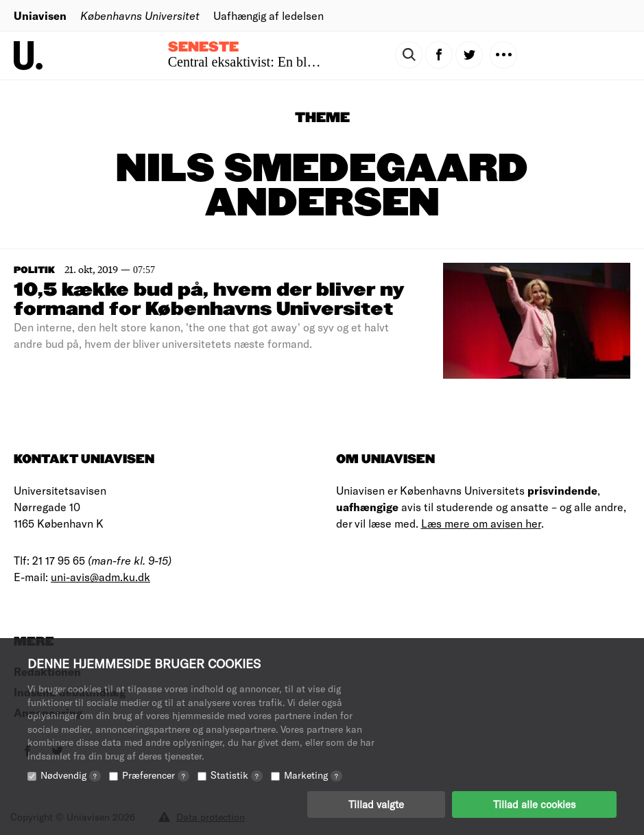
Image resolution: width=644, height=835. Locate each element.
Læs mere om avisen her (481, 523)
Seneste (203, 47)
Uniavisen (40, 15)
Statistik (237, 775)
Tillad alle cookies (534, 804)
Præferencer (156, 775)
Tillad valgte (376, 804)
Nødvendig (71, 775)
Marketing (313, 775)
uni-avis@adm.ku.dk (100, 577)
